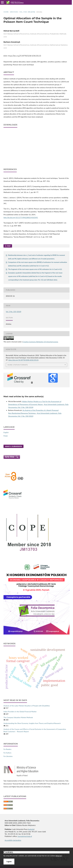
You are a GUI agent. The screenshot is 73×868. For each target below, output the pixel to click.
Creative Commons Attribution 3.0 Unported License (41, 342)
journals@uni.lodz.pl (25, 836)
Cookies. (9, 852)
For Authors (7, 753)
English (6, 432)
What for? (59, 856)
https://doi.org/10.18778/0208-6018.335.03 (24, 56)
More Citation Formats (18, 365)
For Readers (7, 749)
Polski (6, 436)
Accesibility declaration (13, 840)
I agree (9, 862)
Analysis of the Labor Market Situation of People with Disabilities (27, 706)
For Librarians (8, 756)
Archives (14, 12)
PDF (9, 246)
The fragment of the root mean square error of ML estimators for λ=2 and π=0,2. (35, 269)
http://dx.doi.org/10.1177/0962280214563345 (21, 217)
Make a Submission (13, 446)
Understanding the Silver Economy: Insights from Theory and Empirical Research (32, 723)
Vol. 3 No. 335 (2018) (27, 12)
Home (6, 12)
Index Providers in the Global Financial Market (20, 712)
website (31, 829)
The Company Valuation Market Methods (18, 717)
